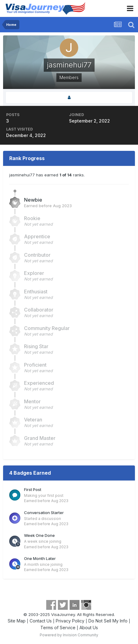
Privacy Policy (70, 621)
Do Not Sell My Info (108, 621)
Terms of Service (58, 628)
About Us (89, 628)
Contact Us (41, 621)
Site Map (17, 621)
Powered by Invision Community (69, 635)
